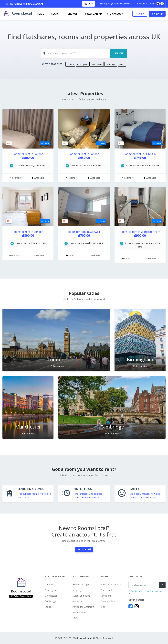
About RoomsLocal (111, 585)
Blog (103, 607)
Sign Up (157, 14)
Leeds (122, 64)
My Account (116, 14)
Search (54, 14)
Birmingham (83, 64)
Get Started (84, 549)
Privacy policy (108, 601)
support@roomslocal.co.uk (115, 4)
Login (140, 14)
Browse (71, 14)
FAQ (75, 618)
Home (40, 14)
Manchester (97, 64)
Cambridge (111, 64)
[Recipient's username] (144, 585)
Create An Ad (92, 14)
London (70, 64)
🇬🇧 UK (88, 4)
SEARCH (119, 53)
